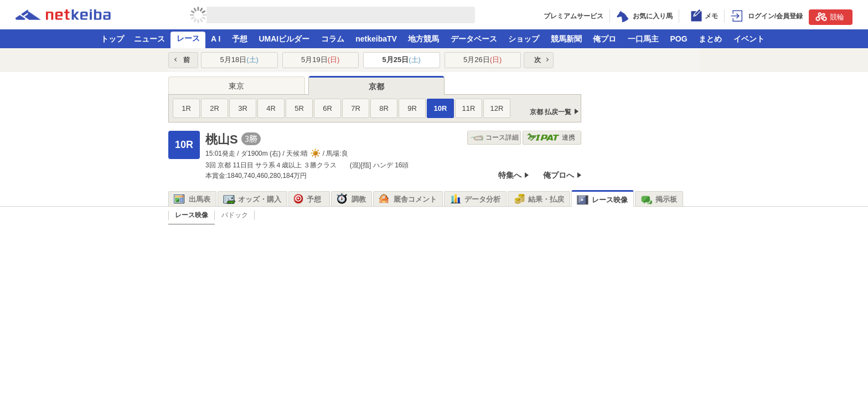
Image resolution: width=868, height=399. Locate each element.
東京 (236, 86)
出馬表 (192, 199)
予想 (240, 39)
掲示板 (659, 199)
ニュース (149, 39)
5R (299, 108)
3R (243, 108)
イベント (749, 39)
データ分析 (475, 199)
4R (271, 108)
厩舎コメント (408, 199)
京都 (376, 86)
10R (441, 108)
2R (215, 108)
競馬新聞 (566, 39)
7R (356, 108)
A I (216, 39)
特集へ (510, 175)
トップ (112, 39)
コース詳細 (495, 138)
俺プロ (604, 39)
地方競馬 (423, 39)
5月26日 (482, 60)
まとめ (710, 39)
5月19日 (320, 60)
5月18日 (239, 60)
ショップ (524, 39)
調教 (351, 199)
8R (384, 108)
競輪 (830, 17)
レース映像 (602, 200)
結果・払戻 (539, 199)
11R (469, 108)
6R (327, 108)
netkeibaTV (376, 39)
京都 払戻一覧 (551, 112)
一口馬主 (643, 39)
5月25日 (402, 60)
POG (678, 39)
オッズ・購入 (252, 199)
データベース (474, 39)
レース (188, 38)
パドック (235, 215)
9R (412, 108)
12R (497, 108)
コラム (333, 39)
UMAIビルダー (284, 39)
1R (186, 108)
